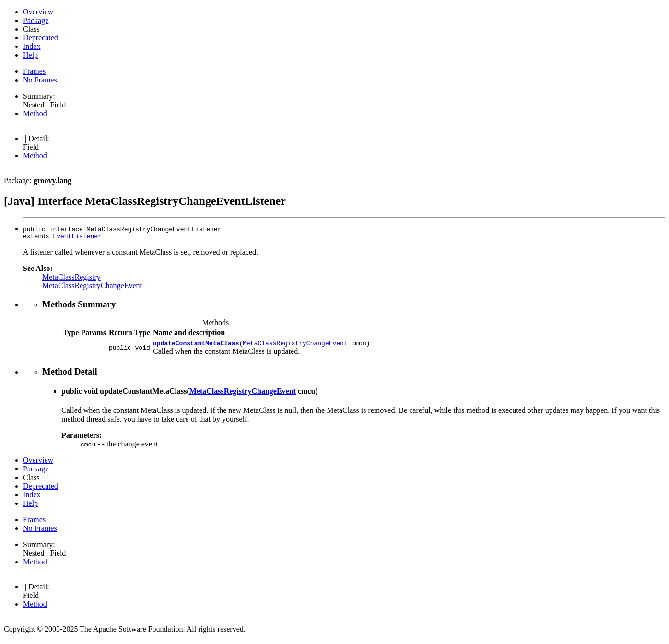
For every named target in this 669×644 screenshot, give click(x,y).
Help (30, 55)
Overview (38, 12)
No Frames (40, 80)
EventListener (77, 237)
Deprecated (41, 38)
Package (36, 20)
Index (32, 46)
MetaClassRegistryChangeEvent (92, 287)
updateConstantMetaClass (196, 346)
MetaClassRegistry (71, 278)
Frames (34, 71)
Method (35, 113)
